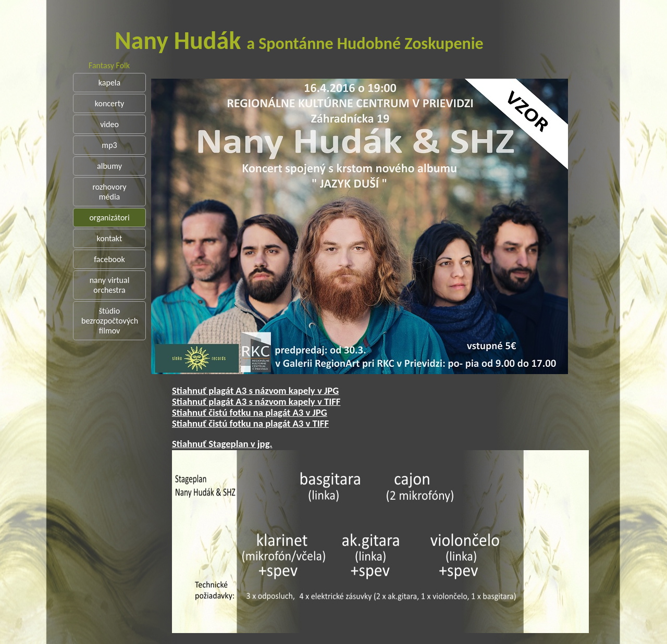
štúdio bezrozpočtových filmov (110, 321)
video (109, 124)
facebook (109, 259)
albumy (109, 166)
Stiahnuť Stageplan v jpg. (261, 444)
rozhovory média (109, 192)
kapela (109, 83)
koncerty (109, 103)
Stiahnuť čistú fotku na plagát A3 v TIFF (289, 423)
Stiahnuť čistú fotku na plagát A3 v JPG (288, 412)
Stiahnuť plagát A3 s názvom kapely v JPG (294, 391)
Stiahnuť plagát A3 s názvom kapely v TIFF (295, 401)
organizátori (109, 218)
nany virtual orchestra (110, 285)
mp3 (109, 145)
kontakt (110, 238)
